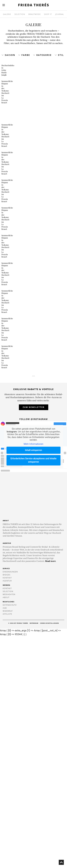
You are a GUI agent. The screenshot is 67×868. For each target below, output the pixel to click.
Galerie (7, 14)
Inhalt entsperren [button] (34, 682)
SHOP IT (48, 14)
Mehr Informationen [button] (33, 676)
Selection (20, 14)
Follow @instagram (33, 651)
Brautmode (35, 14)
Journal (60, 14)
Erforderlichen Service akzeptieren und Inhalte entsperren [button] (33, 692)
